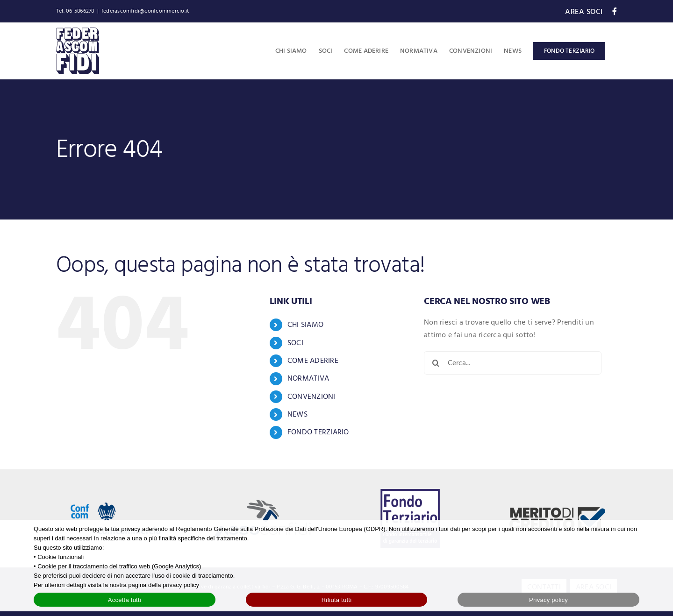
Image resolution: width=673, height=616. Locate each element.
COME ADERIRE (313, 361)
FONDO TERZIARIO (318, 432)
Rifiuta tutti (337, 600)
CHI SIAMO (305, 325)
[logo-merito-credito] (557, 511)
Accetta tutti (125, 600)
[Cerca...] (513, 363)
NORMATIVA (308, 378)
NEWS (297, 414)
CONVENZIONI (311, 397)
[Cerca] (436, 363)
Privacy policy (548, 600)
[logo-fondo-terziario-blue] (410, 493)
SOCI (295, 343)
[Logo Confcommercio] (116, 492)
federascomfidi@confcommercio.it (145, 11)
